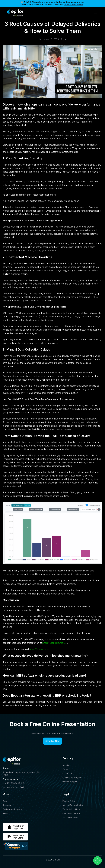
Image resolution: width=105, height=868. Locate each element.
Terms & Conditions (71, 809)
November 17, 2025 (49, 39)
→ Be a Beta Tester (74, 4)
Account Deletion (70, 818)
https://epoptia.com (39, 649)
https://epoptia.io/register (55, 643)
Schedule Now (52, 741)
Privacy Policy (69, 801)
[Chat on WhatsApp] (97, 860)
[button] (96, 13)
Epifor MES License (71, 813)
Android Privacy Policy (73, 805)
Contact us (67, 773)
